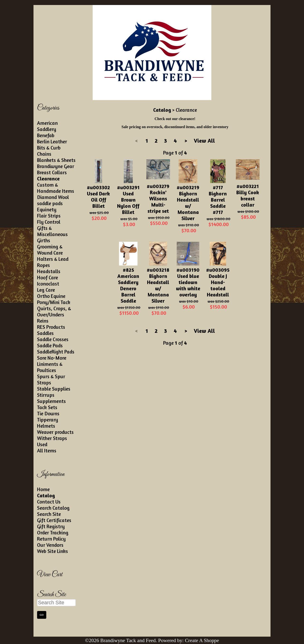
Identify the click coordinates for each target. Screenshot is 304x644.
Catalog (46, 495)
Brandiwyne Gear (56, 166)
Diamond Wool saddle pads (53, 200)
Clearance (48, 179)
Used (42, 444)
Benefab (46, 135)
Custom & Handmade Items (56, 188)
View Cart (50, 575)
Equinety (47, 209)
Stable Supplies (54, 389)
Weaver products (55, 432)
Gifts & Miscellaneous (52, 231)
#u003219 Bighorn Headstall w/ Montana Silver (188, 203)
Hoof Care (47, 277)
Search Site (49, 514)
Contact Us (49, 502)
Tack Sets (47, 407)
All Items (47, 450)
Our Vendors (50, 545)
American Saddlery (47, 126)
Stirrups (46, 395)
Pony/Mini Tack (54, 302)
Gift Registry (51, 526)
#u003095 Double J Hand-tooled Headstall (218, 282)
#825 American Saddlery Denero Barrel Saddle (128, 285)
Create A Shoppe (202, 640)
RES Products (51, 327)
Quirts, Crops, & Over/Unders (54, 311)
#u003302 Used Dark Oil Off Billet (98, 197)
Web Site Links (52, 551)
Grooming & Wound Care (50, 250)
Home (43, 489)
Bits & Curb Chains (49, 151)
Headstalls (49, 271)
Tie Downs (48, 413)
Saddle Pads (50, 345)
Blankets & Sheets (56, 160)
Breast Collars (52, 172)
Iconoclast (48, 284)
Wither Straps (52, 438)
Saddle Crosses (53, 339)
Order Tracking (53, 533)
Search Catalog (53, 508)
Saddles (45, 333)
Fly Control (49, 222)
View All (204, 141)
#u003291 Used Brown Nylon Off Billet (128, 200)
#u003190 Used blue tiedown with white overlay (188, 282)
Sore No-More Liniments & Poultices (52, 364)
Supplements (51, 401)
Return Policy (51, 539)
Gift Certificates (54, 520)
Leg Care (46, 290)
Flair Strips (49, 216)
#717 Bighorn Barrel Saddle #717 (218, 200)
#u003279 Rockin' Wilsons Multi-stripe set (158, 199)
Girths (44, 240)
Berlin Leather (52, 141)
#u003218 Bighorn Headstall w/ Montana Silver (158, 285)
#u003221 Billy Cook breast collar (248, 195)
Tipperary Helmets (47, 423)
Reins (43, 321)
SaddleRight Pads (56, 352)
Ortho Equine (51, 296)
